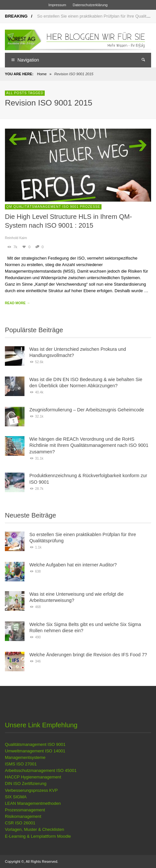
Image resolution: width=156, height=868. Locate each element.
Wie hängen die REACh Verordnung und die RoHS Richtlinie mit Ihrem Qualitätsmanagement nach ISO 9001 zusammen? (89, 445)
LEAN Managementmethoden (33, 803)
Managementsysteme (25, 757)
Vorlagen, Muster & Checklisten (34, 829)
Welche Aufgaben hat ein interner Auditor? (73, 565)
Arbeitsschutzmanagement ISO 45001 (41, 770)
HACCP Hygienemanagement (33, 777)
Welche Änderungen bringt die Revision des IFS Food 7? (88, 655)
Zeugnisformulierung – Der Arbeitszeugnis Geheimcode (87, 410)
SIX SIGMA (16, 797)
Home (42, 74)
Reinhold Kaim (16, 238)
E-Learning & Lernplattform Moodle (38, 836)
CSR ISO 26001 (20, 823)
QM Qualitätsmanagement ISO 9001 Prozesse (53, 207)
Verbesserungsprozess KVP (31, 790)
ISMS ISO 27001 (21, 764)
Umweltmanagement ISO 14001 (35, 751)
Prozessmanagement (25, 810)
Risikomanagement (23, 816)
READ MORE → (17, 303)
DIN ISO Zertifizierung (26, 783)
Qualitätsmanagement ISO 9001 (35, 744)
